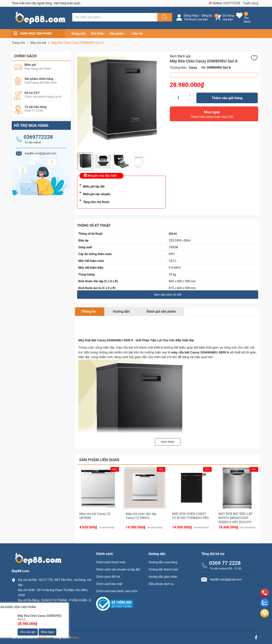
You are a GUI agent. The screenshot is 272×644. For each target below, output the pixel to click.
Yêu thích (247, 20)
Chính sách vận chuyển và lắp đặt (118, 569)
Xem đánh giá (180, 56)
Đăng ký (207, 16)
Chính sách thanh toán (111, 562)
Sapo (75, 637)
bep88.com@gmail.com (36, 620)
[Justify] (164, 17)
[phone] (265, 596)
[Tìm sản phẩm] (115, 17)
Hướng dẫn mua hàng (163, 562)
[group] (121, 102)
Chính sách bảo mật (109, 584)
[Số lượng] (178, 98)
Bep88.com (46, 637)
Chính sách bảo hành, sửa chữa (117, 591)
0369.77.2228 (28, 612)
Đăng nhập (191, 16)
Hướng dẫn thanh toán (164, 569)
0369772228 (232, 3)
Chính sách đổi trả (108, 577)
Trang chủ (78, 34)
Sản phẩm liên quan (99, 460)
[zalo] (265, 606)
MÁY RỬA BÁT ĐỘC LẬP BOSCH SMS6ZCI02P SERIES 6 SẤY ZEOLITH (235, 518)
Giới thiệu (97, 34)
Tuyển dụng (251, 3)
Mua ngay (212, 115)
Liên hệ (137, 34)
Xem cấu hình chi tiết (168, 295)
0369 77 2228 (225, 563)
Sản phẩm (117, 34)
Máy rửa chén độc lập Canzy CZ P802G (141, 516)
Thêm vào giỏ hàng (227, 98)
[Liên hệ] (265, 617)
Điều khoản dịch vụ (161, 584)
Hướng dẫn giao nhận (163, 577)
